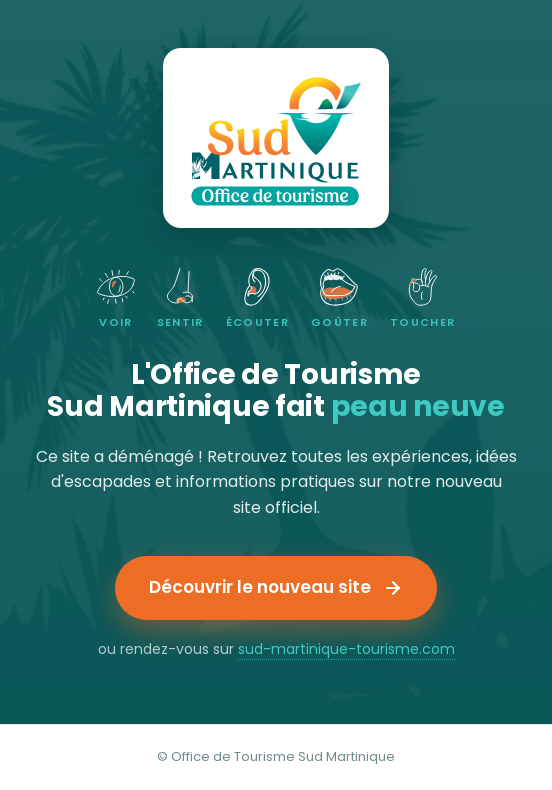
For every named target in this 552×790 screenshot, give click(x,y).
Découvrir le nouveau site (276, 587)
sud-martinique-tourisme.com (346, 649)
